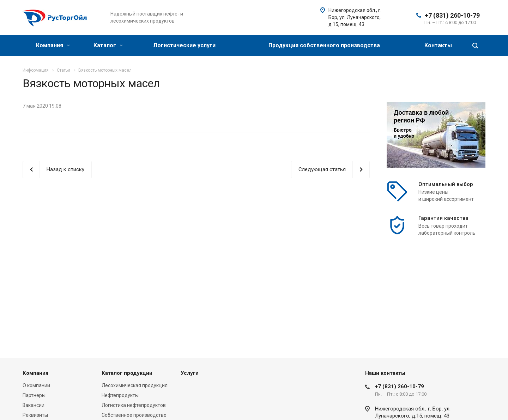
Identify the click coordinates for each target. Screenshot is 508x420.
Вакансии (34, 405)
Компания (53, 45)
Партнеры (34, 395)
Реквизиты (35, 415)
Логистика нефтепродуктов (134, 405)
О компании (36, 385)
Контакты (438, 45)
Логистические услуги (184, 45)
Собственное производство (134, 415)
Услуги (190, 373)
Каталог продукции (127, 373)
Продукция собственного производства (324, 45)
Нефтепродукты (120, 395)
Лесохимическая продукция (135, 385)
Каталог (108, 45)
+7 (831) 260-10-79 (452, 15)
